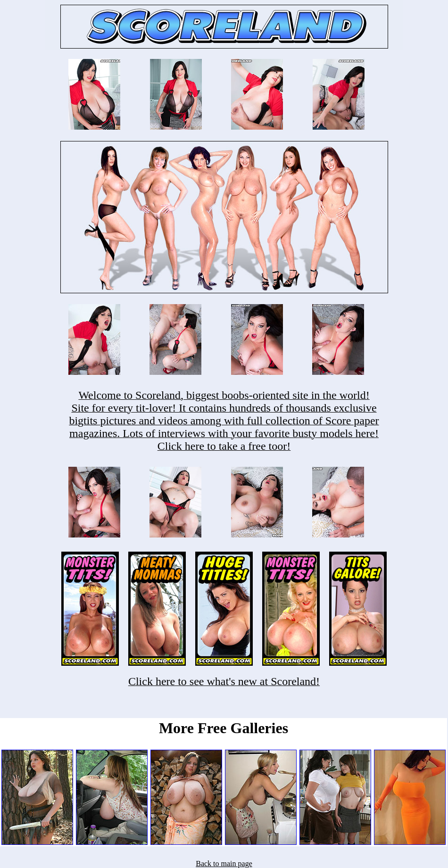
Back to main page (224, 864)
